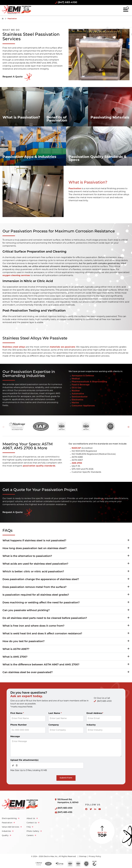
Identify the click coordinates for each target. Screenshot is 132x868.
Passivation (75, 189)
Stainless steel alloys (14, 347)
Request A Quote (13, 77)
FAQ (29, 827)
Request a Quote (13, 512)
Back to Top (102, 831)
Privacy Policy (95, 857)
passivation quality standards (39, 466)
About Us (31, 819)
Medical (76, 379)
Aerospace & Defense (83, 376)
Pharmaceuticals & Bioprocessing (89, 382)
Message (15, 737)
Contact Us (32, 823)
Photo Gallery (33, 831)
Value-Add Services (10, 827)
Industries (6, 831)
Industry (91, 725)
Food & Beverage (81, 385)
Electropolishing (9, 819)
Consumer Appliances (83, 406)
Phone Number (19, 725)
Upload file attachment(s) (24, 760)
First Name (17, 713)
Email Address (95, 713)
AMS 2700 (77, 463)
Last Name (55, 713)
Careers (30, 836)
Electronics (77, 400)
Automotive (78, 394)
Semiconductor (80, 397)
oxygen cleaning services (16, 276)
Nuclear (76, 391)
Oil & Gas (76, 388)
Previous (4, 427)
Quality (5, 836)
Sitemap (83, 857)
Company (54, 725)
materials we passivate (63, 347)
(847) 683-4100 (66, 3)
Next (128, 427)
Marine (75, 403)
